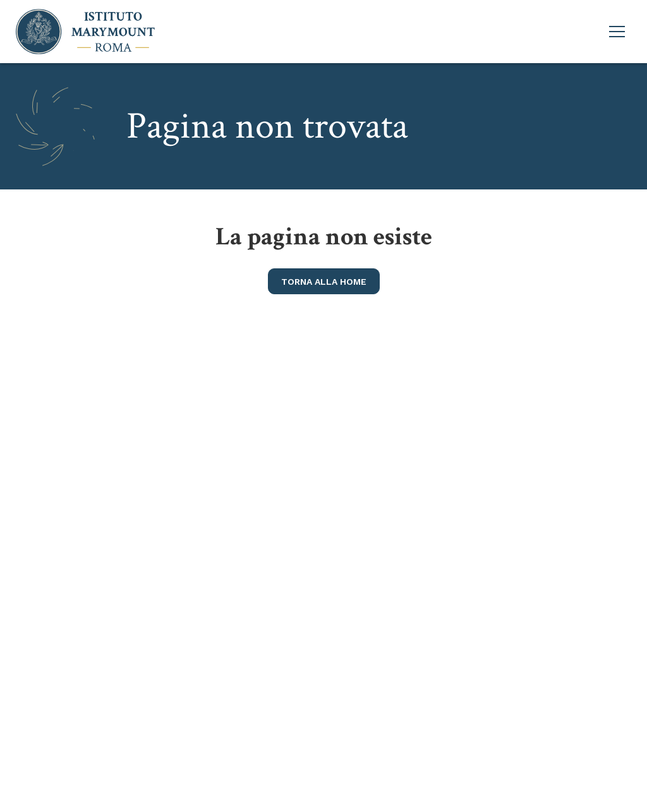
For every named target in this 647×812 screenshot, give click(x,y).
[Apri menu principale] (617, 32)
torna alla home (324, 282)
